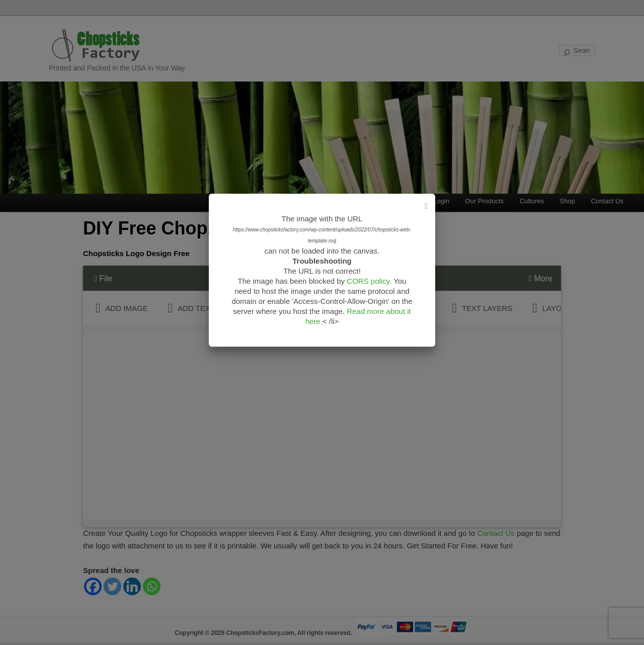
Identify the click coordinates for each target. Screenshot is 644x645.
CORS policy (368, 281)
